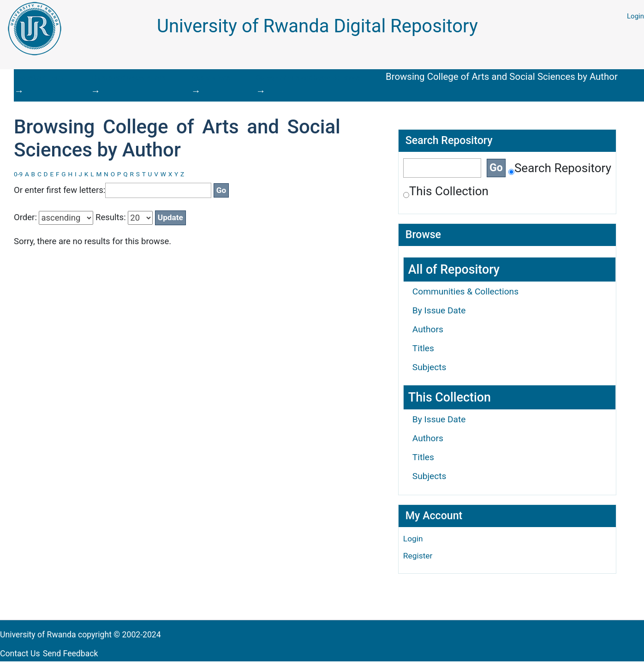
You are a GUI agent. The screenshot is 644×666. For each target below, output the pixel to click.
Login (635, 16)
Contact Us (20, 654)
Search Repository (560, 168)
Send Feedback (71, 654)
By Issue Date (439, 310)
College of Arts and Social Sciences (308, 78)
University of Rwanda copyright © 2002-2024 (81, 635)
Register (418, 556)
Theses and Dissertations (128, 78)
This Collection (446, 191)
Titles (423, 348)
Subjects (429, 367)
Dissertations (211, 78)
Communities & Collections (465, 291)
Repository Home (40, 78)
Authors (428, 329)
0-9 (18, 174)
